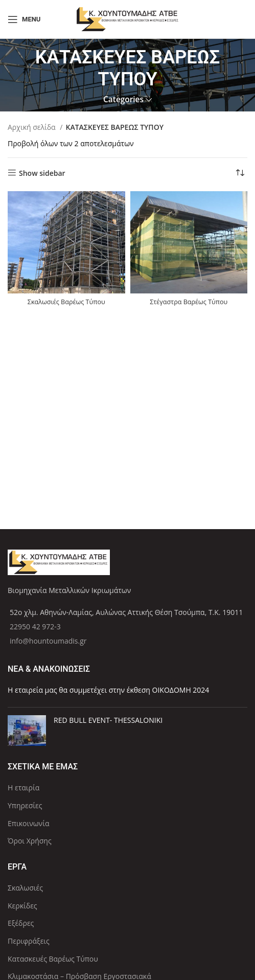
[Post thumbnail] (27, 731)
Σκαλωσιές (25, 888)
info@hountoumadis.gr (48, 641)
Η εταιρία (24, 788)
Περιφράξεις (29, 941)
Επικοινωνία (28, 823)
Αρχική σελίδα (32, 127)
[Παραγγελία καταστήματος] (240, 173)
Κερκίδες (22, 906)
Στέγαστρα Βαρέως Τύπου (189, 302)
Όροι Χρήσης (30, 841)
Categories (123, 99)
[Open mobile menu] (24, 19)
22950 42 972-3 (35, 626)
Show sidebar (42, 173)
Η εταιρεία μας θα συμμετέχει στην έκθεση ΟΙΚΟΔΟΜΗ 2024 (108, 690)
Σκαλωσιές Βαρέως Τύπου (66, 302)
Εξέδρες (21, 923)
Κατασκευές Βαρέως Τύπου (53, 959)
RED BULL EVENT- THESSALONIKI (108, 720)
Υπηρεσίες (25, 805)
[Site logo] (128, 18)
